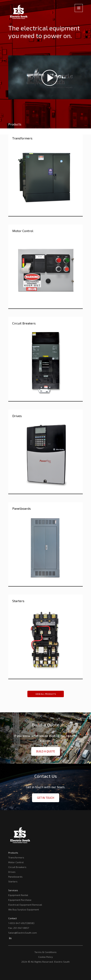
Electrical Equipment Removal (25, 905)
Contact (12, 918)
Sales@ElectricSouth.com (23, 933)
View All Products (46, 694)
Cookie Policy (45, 957)
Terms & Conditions (45, 952)
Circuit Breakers (17, 867)
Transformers (16, 857)
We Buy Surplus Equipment (24, 909)
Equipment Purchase (20, 900)
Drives (12, 872)
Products (13, 853)
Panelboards (15, 877)
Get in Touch (46, 798)
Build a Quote (46, 751)
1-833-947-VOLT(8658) (21, 923)
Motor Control (16, 862)
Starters (13, 881)
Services (13, 890)
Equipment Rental (18, 895)
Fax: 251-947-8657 (19, 928)
